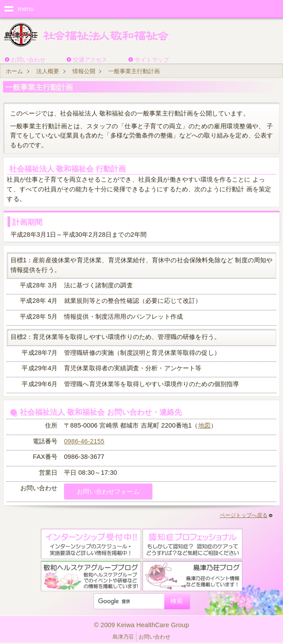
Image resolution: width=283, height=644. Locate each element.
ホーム (14, 71)
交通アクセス (90, 60)
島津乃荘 (123, 637)
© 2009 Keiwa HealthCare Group (141, 625)
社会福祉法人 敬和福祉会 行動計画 (68, 169)
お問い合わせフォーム (108, 491)
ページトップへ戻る (246, 515)
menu (26, 9)
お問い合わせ (28, 60)
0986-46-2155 (84, 441)
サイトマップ (152, 60)
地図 (204, 425)
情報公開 (84, 71)
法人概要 (48, 71)
